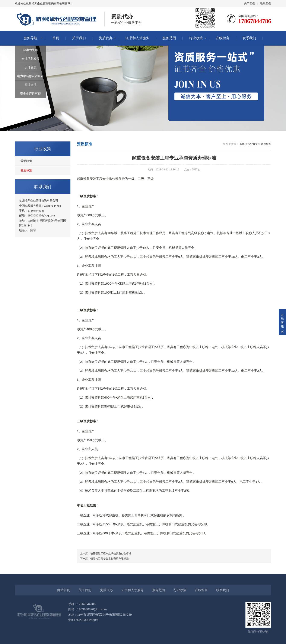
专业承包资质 (31, 59)
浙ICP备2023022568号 (84, 620)
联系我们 (266, 4)
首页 (56, 38)
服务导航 (30, 38)
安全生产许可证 (31, 94)
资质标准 (26, 170)
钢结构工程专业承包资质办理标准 (109, 559)
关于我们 (250, 4)
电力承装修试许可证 (31, 76)
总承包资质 (31, 50)
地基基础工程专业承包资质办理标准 (111, 553)
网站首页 (64, 590)
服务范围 (169, 38)
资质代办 (106, 38)
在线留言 (223, 38)
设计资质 (31, 67)
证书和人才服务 (137, 38)
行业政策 (196, 38)
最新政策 (26, 161)
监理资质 (31, 85)
